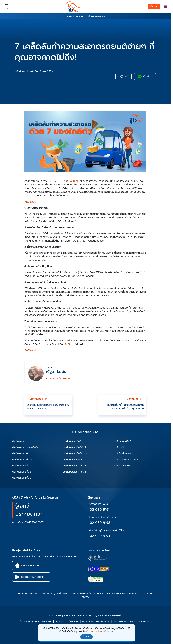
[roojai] (74, 6)
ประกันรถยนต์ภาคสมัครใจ (25, 447)
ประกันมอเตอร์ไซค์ (72, 441)
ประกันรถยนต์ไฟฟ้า (123, 441)
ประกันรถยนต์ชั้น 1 (22, 453)
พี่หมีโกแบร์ (76, 181)
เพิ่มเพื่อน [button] (145, 77)
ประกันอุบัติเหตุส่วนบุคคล (126, 460)
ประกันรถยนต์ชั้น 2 (22, 466)
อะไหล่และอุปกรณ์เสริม (26, 71)
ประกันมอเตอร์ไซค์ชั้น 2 (74, 460)
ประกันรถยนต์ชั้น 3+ (22, 472)
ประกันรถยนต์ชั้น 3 (22, 478)
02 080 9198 (100, 523)
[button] (165, 6)
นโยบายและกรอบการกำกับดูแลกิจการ (132, 622)
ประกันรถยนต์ (19, 441)
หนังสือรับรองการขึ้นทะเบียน (96, 622)
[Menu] (7, 6)
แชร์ (124, 77)
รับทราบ (86, 637)
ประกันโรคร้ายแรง (122, 453)
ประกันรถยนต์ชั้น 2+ (22, 460)
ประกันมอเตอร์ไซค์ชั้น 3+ (75, 466)
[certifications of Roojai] (98, 569)
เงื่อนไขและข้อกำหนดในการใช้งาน (36, 622)
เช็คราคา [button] (154, 6)
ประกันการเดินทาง (122, 466)
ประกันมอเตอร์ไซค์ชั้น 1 (74, 447)
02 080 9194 (100, 536)
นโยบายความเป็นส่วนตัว (67, 622)
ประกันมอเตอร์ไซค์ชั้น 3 (74, 472)
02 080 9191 (100, 510)
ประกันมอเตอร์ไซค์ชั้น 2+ (75, 453)
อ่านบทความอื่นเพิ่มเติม (58, 378)
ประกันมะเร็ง (119, 447)
